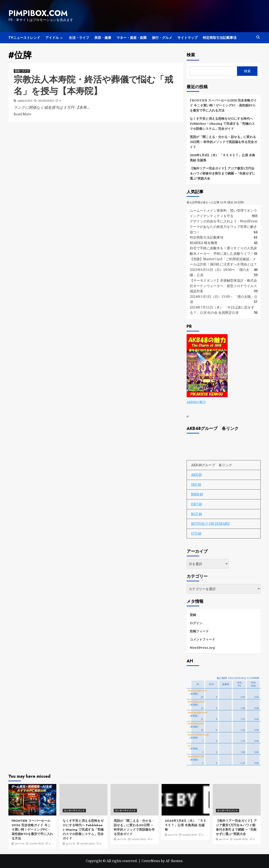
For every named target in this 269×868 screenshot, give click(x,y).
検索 (191, 55)
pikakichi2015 (25, 101)
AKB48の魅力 (196, 402)
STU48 (196, 533)
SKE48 (196, 485)
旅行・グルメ (162, 38)
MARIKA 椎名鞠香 (204, 243)
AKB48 (196, 475)
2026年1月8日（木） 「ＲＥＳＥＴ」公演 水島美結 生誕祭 (222, 158)
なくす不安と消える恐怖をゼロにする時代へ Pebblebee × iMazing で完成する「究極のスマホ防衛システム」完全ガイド (222, 123)
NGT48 (196, 514)
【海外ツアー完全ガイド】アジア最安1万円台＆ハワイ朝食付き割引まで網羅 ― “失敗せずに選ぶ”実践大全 (222, 173)
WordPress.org (202, 647)
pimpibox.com (38, 13)
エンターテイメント (74, 810)
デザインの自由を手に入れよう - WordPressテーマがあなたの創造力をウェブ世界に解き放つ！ (224, 227)
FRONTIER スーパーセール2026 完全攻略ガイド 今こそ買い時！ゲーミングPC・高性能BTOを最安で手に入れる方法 (223, 105)
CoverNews (151, 861)
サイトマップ (187, 38)
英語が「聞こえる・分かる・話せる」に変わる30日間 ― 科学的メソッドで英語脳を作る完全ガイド (223, 142)
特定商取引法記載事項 (220, 38)
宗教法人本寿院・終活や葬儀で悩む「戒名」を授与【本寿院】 (93, 85)
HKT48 (196, 504)
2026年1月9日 (37, 844)
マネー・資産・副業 (132, 38)
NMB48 (197, 494)
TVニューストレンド (24, 38)
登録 (193, 615)
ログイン (196, 623)
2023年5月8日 (46, 101)
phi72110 (20, 844)
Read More (22, 114)
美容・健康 (103, 38)
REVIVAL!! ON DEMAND (210, 524)
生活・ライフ (79, 38)
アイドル (55, 38)
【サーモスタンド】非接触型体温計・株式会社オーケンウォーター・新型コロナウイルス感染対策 (223, 286)
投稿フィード (199, 631)
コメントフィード (202, 639)
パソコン (17, 810)
